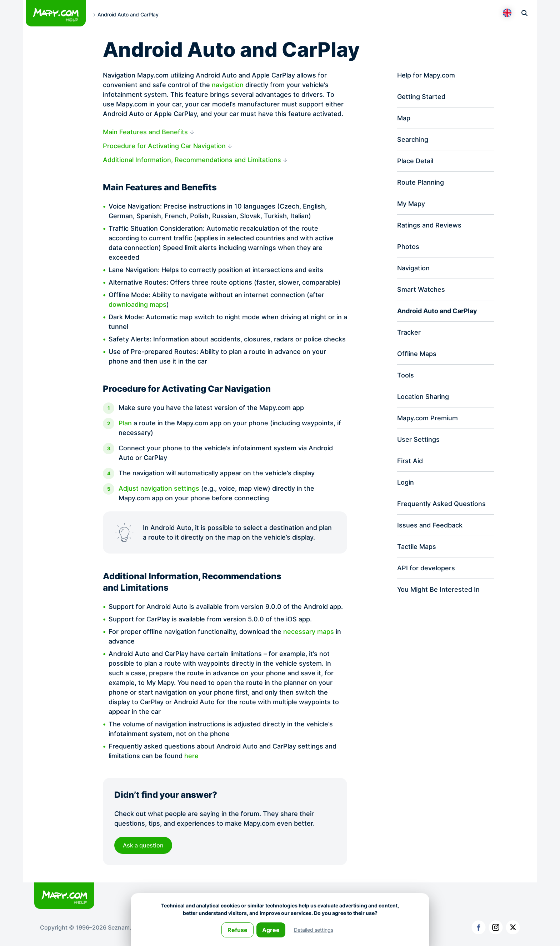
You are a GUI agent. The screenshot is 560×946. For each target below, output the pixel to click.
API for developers (426, 568)
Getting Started (421, 97)
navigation (228, 85)
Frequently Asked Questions (441, 504)
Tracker (409, 332)
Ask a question (143, 845)
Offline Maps (417, 354)
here (191, 756)
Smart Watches (421, 289)
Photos (408, 247)
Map (404, 118)
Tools (406, 375)
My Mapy (411, 204)
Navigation (413, 268)
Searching (413, 139)
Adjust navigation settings (159, 489)
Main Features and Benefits (145, 132)
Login (406, 482)
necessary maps (309, 632)
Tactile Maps (417, 547)
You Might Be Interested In (438, 589)
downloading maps (137, 304)
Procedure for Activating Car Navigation (164, 146)
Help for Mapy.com (426, 75)
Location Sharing (423, 397)
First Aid (410, 461)
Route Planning (421, 182)
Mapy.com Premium (427, 418)
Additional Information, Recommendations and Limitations (192, 160)
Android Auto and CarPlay (437, 311)
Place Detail (415, 161)
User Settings (418, 439)
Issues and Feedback (430, 525)
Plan (125, 423)
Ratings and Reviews (429, 225)
